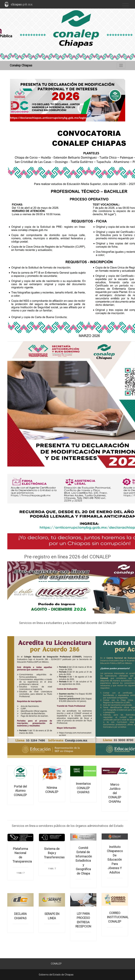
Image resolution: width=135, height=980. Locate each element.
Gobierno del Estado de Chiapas (56, 975)
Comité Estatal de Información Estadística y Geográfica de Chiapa (84, 861)
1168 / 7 (20, 873)
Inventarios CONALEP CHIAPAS (83, 788)
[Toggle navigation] (125, 5)
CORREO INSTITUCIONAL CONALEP (118, 917)
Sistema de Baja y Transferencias (54, 853)
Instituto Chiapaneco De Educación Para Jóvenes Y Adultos (115, 860)
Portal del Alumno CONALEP (20, 791)
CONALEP (56, 964)
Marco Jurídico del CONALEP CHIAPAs (115, 793)
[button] (19, 100)
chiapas (22, 4)
